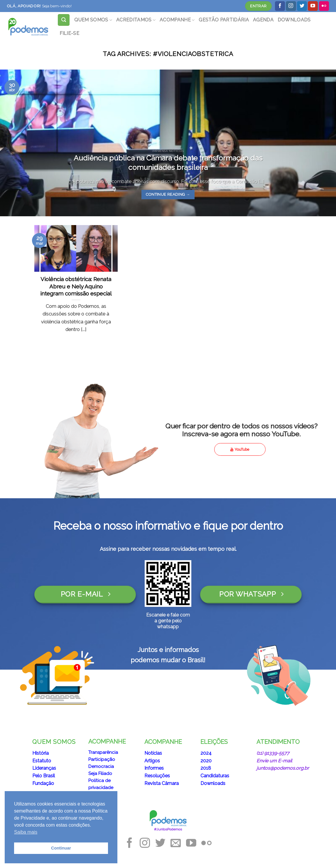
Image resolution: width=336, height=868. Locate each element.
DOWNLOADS (294, 20)
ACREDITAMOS (136, 20)
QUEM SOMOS (93, 20)
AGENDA (263, 20)
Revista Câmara (162, 783)
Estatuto (42, 761)
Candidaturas (215, 776)
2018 (206, 768)
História (40, 753)
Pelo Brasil (44, 776)
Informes (154, 768)
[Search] (64, 20)
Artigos (152, 761)
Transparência (103, 752)
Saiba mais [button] (26, 832)
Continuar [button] (61, 848)
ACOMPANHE (177, 20)
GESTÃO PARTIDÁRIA (224, 20)
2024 (206, 753)
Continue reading (168, 194)
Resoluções (157, 776)
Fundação (43, 783)
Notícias (153, 753)
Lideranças (44, 768)
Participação (102, 759)
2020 (206, 761)
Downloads (213, 783)
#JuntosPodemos (168, 829)
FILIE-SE (70, 33)
